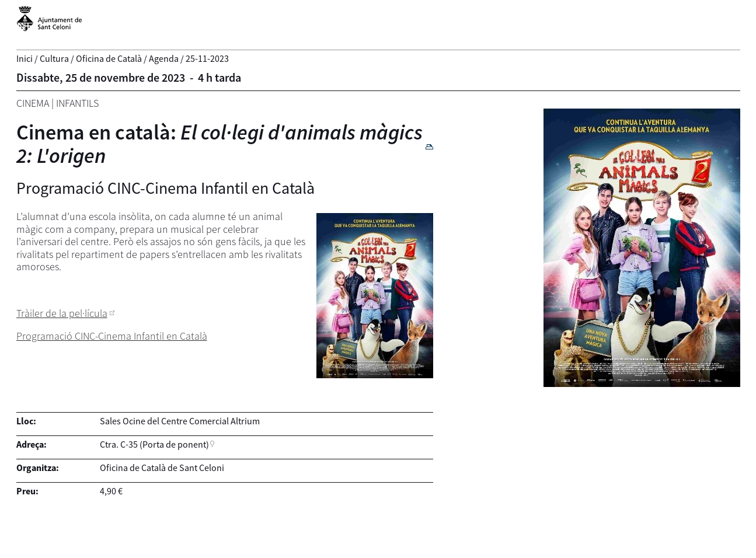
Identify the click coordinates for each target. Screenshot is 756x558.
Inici (25, 58)
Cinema (33, 103)
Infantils (77, 103)
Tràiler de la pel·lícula (62, 313)
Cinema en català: (220, 144)
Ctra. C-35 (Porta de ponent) (154, 444)
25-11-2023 (207, 58)
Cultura (54, 58)
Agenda (164, 58)
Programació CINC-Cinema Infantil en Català (112, 336)
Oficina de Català (109, 58)
